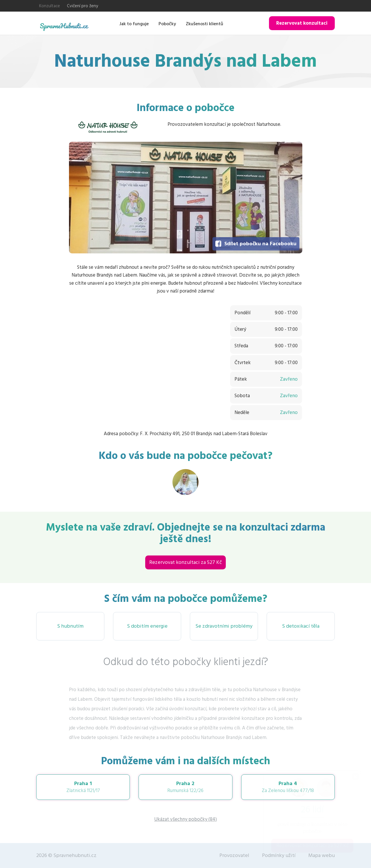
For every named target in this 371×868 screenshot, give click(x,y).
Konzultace (50, 6)
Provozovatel (234, 855)
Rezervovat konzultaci (302, 23)
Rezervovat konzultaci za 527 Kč (185, 562)
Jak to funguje (134, 24)
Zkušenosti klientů (204, 24)
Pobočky (167, 24)
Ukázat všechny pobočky (185, 819)
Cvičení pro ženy (82, 6)
